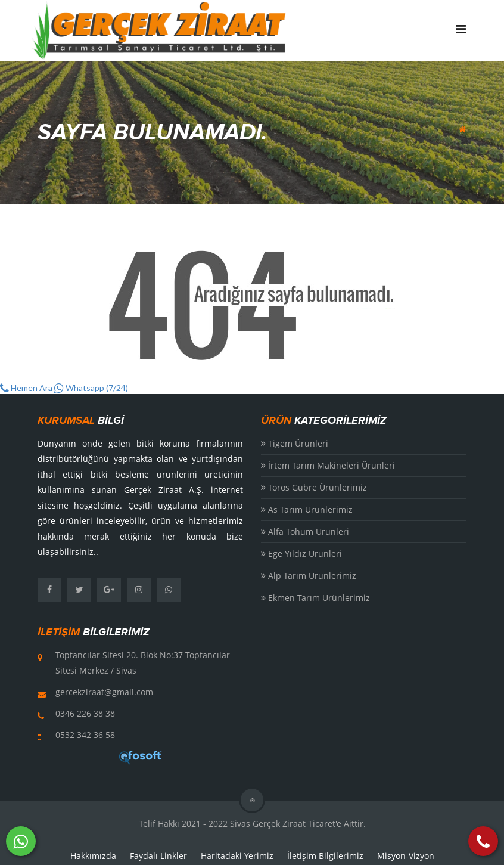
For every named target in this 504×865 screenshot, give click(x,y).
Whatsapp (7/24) (91, 388)
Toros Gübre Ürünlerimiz (314, 487)
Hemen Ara (26, 388)
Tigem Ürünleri (295, 443)
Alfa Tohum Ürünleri (305, 531)
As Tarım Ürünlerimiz (307, 509)
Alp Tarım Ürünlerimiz (309, 576)
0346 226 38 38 (85, 713)
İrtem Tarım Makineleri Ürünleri (328, 465)
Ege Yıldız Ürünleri (301, 554)
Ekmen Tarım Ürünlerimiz (315, 598)
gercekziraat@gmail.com (104, 692)
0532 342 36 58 (85, 735)
